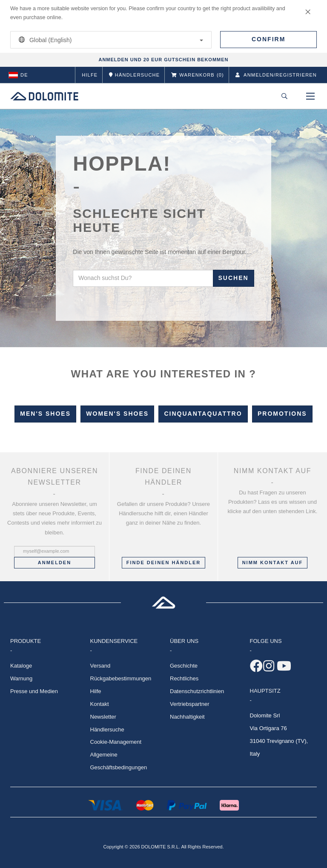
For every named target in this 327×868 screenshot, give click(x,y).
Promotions (282, 414)
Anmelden (54, 562)
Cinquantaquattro (203, 414)
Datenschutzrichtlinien (197, 691)
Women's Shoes (117, 414)
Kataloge (21, 666)
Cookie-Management (116, 742)
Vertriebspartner (190, 704)
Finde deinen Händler (163, 562)
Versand (100, 666)
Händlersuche (107, 730)
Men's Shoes (45, 414)
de (18, 75)
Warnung (21, 678)
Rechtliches (184, 678)
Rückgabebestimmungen (121, 678)
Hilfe (90, 75)
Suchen (234, 278)
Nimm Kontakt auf (273, 562)
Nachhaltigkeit (187, 717)
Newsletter (103, 717)
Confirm (268, 39)
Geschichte (184, 666)
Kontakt (100, 704)
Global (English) (109, 40)
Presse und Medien (34, 691)
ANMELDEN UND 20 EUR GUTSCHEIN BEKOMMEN (163, 60)
